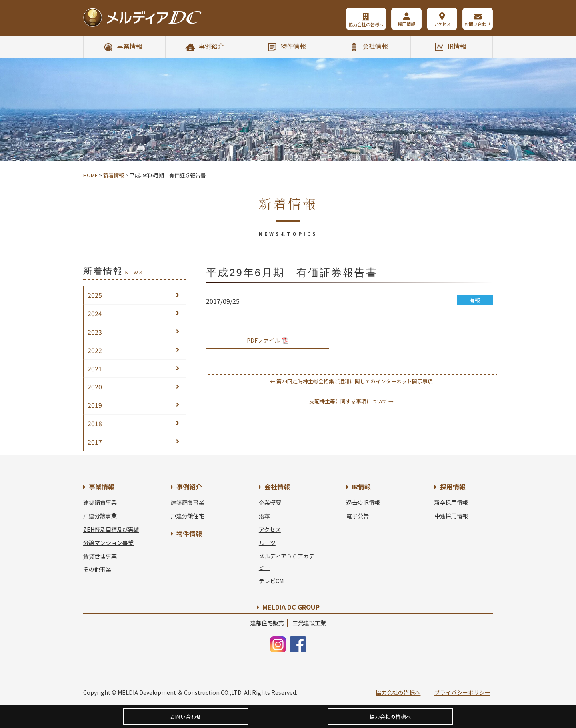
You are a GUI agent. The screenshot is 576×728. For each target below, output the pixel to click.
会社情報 (375, 46)
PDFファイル (268, 340)
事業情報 (130, 46)
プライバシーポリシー (462, 692)
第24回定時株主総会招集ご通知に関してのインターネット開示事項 (351, 381)
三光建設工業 (309, 623)
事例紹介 (211, 46)
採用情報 (406, 24)
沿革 (264, 516)
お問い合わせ (478, 24)
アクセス (442, 24)
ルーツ (267, 543)
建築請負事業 (100, 502)
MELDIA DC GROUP (291, 607)
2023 (95, 332)
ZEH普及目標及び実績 (111, 529)
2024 (95, 313)
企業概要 (270, 502)
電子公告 (358, 516)
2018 (95, 423)
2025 (95, 295)
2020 (95, 387)
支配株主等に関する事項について (351, 401)
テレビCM (271, 581)
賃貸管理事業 (100, 556)
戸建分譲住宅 (188, 516)
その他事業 (97, 569)
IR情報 (457, 46)
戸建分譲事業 (100, 516)
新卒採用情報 (451, 502)
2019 (95, 405)
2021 (95, 369)
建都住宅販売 (267, 623)
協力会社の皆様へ (365, 24)
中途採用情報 (451, 516)
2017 (95, 442)
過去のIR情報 (363, 502)
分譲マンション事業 (108, 543)
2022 (95, 350)
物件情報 (293, 46)
